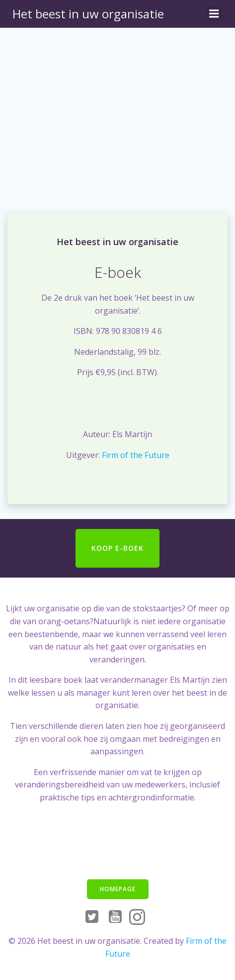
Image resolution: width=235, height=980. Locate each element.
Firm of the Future (136, 455)
